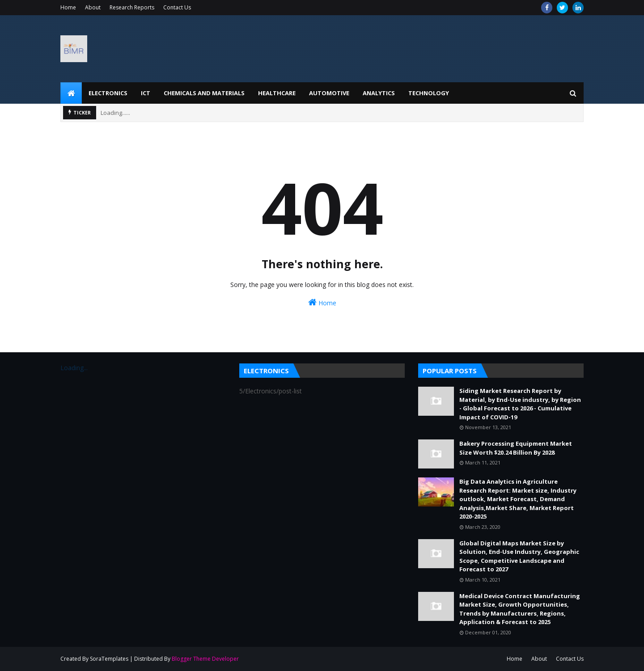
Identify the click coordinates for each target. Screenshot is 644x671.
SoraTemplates (109, 659)
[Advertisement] (421, 49)
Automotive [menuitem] (329, 93)
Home (68, 7)
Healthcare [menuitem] (277, 93)
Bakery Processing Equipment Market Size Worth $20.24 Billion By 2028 (516, 448)
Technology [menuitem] (429, 93)
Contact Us (177, 7)
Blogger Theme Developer (205, 659)
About (93, 7)
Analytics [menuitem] (379, 93)
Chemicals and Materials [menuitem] (204, 93)
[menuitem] (71, 93)
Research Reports (132, 7)
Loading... (74, 368)
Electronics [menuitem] (108, 93)
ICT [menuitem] (146, 93)
